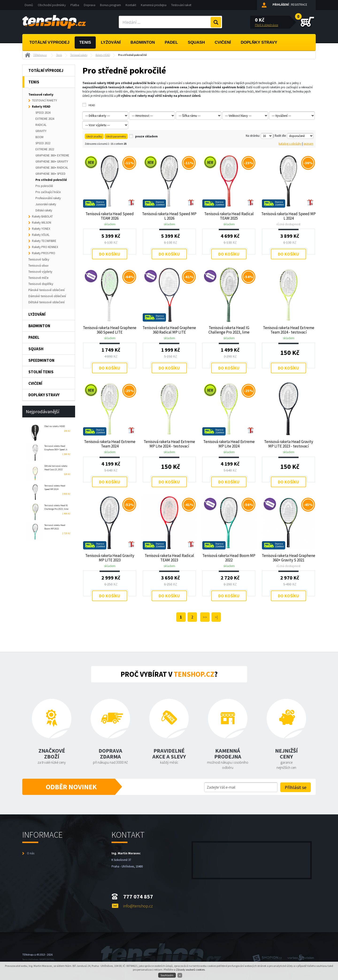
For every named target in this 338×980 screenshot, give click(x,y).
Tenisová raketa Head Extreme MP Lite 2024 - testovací (169, 444)
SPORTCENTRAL (47, 959)
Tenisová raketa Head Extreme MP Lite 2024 (229, 444)
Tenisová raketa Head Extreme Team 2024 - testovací (289, 330)
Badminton (143, 42)
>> (205, 617)
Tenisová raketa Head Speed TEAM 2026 (110, 216)
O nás (31, 853)
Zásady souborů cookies (190, 970)
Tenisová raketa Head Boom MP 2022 (229, 558)
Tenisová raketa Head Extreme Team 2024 (110, 444)
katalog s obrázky (290, 144)
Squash (196, 42)
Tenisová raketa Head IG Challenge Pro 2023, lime (229, 330)
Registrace (299, 5)
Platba (75, 5)
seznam (308, 144)
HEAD (92, 105)
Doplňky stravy (259, 42)
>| (216, 617)
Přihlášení (281, 5)
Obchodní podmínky (52, 5)
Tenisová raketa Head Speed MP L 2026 (169, 216)
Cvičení (223, 42)
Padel (171, 42)
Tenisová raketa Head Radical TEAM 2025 (229, 216)
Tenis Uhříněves (30, 959)
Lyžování (111, 42)
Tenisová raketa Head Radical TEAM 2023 (169, 558)
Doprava (90, 5)
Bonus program (110, 5)
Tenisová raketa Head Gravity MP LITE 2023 (110, 558)
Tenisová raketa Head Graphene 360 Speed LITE (110, 330)
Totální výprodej (49, 42)
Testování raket (181, 5)
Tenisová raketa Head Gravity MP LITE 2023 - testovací (289, 444)
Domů (29, 5)
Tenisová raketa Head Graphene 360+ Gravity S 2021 (288, 558)
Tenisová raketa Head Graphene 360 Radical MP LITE (169, 330)
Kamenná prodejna (154, 5)
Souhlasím (167, 975)
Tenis (85, 42)
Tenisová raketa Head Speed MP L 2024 (288, 216)
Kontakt (131, 5)
